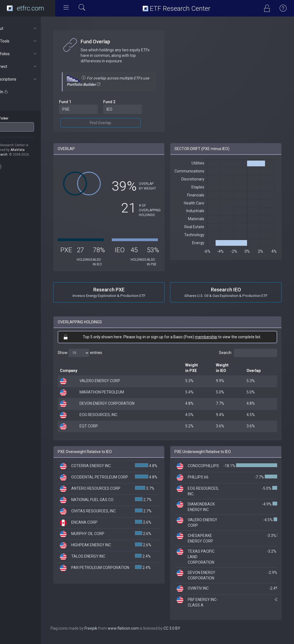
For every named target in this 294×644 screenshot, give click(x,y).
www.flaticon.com (138, 633)
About (29, 28)
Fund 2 (121, 102)
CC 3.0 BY (186, 633)
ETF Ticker (15, 118)
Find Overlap (112, 123)
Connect (29, 66)
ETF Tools (29, 41)
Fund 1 (80, 102)
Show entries (94, 358)
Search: (248, 358)
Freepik (105, 633)
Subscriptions (29, 79)
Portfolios (29, 54)
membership (214, 342)
